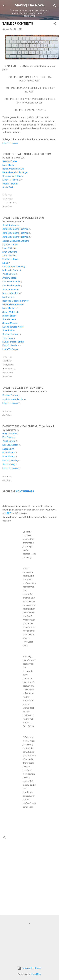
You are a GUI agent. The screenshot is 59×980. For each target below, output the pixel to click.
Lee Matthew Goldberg (14, 267)
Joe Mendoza (9, 319)
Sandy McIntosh (10, 312)
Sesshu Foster (10, 161)
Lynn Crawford (10, 252)
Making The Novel (30, 5)
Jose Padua (8, 330)
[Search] (55, 6)
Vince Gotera (9, 274)
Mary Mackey (9, 165)
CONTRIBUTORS (25, 491)
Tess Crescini (9, 256)
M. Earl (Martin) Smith (13, 342)
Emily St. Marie (10, 345)
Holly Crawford (10, 434)
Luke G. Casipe (10, 248)
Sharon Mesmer (10, 323)
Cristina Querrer (10, 334)
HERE (8, 513)
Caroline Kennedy (11, 282)
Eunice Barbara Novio (13, 327)
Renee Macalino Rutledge (15, 172)
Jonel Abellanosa (11, 225)
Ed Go (5, 263)
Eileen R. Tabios (10, 143)
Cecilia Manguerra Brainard (16, 241)
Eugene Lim (8, 449)
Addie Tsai (8, 187)
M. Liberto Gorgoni (12, 270)
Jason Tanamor (10, 184)
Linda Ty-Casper (11, 349)
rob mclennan (9, 316)
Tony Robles (9, 338)
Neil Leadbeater (10, 293)
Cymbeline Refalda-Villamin (14, 399)
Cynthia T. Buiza (10, 245)
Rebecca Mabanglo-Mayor (15, 301)
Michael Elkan (36, 974)
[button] (55, 24)
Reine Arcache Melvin (13, 169)
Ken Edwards (9, 437)
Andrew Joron (9, 278)
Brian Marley (8, 453)
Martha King (8, 297)
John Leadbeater (11, 289)
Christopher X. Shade (13, 176)
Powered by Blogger (29, 968)
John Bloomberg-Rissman (15, 229)
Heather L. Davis (10, 259)
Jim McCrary (9, 464)
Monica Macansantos (13, 304)
